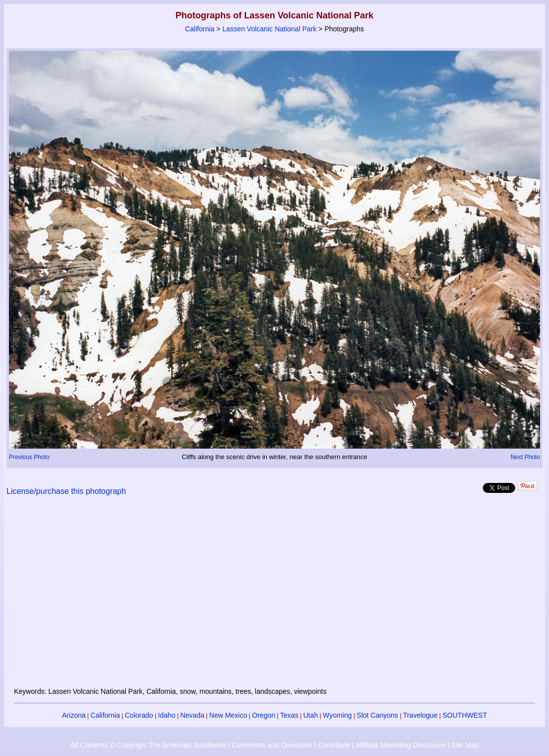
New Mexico (228, 715)
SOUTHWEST (465, 715)
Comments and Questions (272, 745)
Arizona (74, 715)
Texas (289, 715)
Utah (311, 715)
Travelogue (421, 715)
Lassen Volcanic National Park (270, 29)
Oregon (264, 715)
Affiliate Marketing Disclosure (401, 745)
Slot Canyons (378, 715)
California (200, 29)
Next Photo (525, 457)
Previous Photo (29, 457)
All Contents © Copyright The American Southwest (148, 745)
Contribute (334, 745)
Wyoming (337, 715)
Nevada (192, 715)
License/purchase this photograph (66, 491)
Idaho (166, 715)
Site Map (465, 745)
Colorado (139, 715)
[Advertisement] (275, 597)
